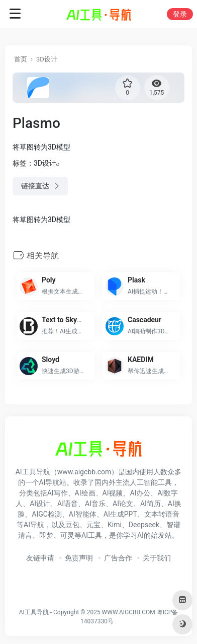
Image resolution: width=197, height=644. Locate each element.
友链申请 (40, 558)
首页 (21, 59)
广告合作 (118, 558)
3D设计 (47, 59)
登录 (180, 14)
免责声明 (79, 558)
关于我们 (157, 558)
